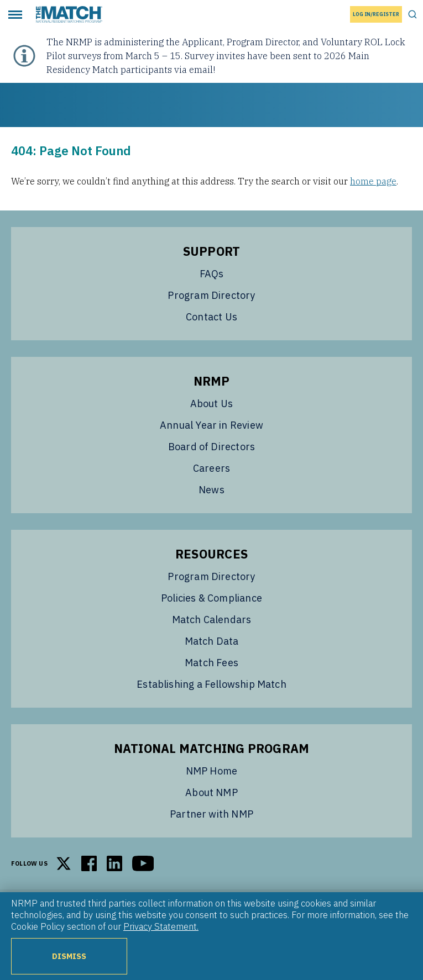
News (211, 490)
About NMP (211, 792)
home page (373, 181)
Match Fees (211, 663)
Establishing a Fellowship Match (211, 684)
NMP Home (211, 771)
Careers (211, 468)
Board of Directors (211, 447)
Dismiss (69, 956)
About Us (211, 404)
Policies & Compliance (211, 598)
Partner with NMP (211, 814)
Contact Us (211, 317)
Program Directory (211, 295)
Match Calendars (212, 620)
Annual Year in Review (211, 425)
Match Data (212, 641)
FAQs (212, 274)
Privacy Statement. (161, 926)
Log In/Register (376, 14)
